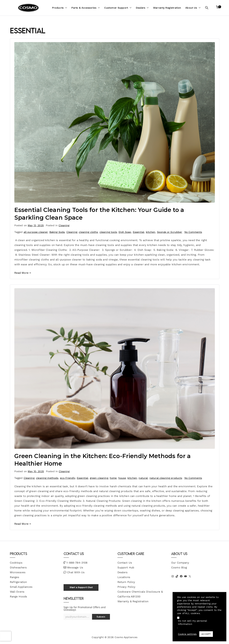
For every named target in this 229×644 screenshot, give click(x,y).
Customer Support (118, 8)
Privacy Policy (126, 587)
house (122, 478)
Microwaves (18, 572)
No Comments (193, 232)
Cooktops (16, 563)
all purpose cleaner (36, 232)
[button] (65, 8)
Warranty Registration (167, 8)
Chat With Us (76, 572)
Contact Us (125, 563)
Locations (124, 577)
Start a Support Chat (81, 587)
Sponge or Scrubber (170, 232)
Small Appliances (21, 587)
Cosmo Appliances (126, 637)
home (113, 478)
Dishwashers (18, 568)
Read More (23, 273)
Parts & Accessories (86, 8)
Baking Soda (57, 232)
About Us (193, 8)
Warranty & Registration (133, 601)
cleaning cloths (88, 232)
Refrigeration (18, 582)
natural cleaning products (166, 478)
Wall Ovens (17, 592)
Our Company (180, 563)
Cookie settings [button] (187, 634)
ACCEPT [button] (206, 634)
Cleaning (64, 225)
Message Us (75, 568)
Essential (138, 232)
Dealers (142, 8)
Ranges (15, 577)
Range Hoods (19, 597)
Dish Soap (125, 232)
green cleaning (99, 478)
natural (143, 478)
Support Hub (126, 568)
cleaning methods (47, 478)
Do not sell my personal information (192, 622)
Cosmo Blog (179, 568)
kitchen (151, 232)
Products (60, 8)
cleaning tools (108, 232)
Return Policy (126, 582)
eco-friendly (68, 478)
